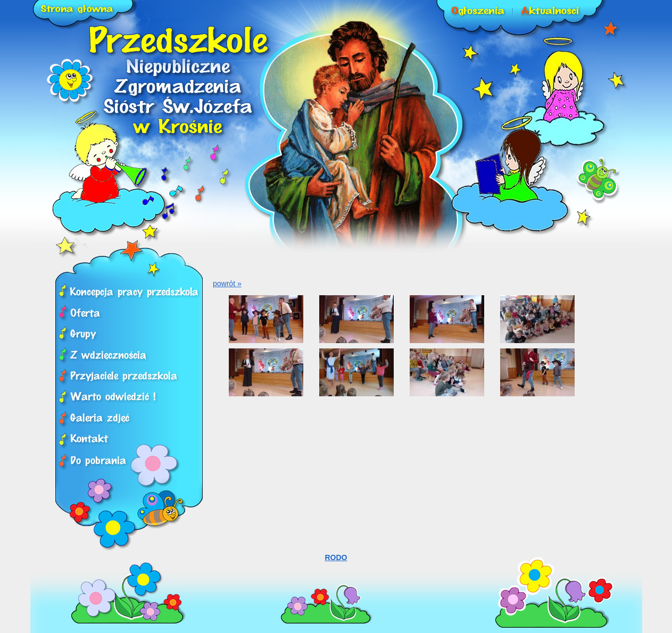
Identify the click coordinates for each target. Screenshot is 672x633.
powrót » (227, 284)
